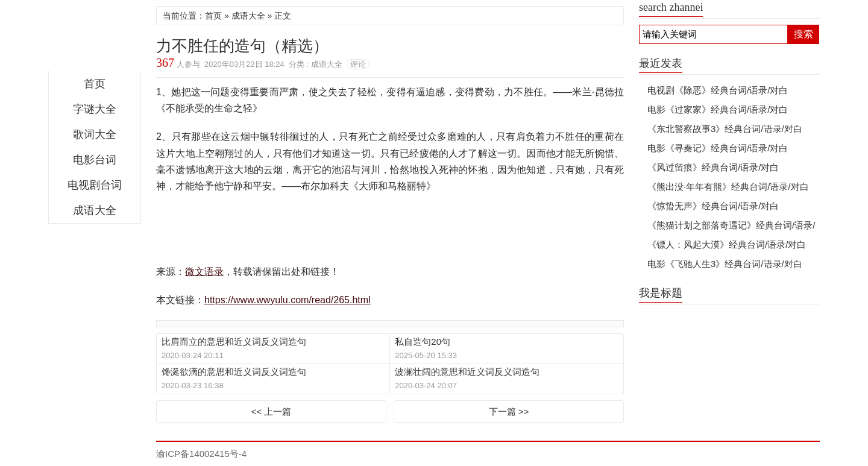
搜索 (804, 34)
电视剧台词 (95, 185)
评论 (358, 64)
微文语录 (95, 39)
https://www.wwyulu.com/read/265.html (288, 300)
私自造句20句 (423, 342)
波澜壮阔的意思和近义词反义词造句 (467, 372)
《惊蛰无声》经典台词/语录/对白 (713, 206)
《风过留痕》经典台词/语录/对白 (713, 167)
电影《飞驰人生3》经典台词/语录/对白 (725, 264)
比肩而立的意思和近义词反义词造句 (234, 342)
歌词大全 (95, 134)
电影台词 (95, 160)
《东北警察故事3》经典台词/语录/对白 (725, 129)
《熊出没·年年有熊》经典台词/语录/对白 (728, 187)
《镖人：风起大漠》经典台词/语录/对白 (727, 244)
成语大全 (95, 210)
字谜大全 (95, 109)
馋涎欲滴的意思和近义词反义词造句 (234, 372)
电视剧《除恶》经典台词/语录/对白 (718, 90)
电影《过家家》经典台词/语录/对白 (718, 109)
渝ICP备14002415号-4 (201, 454)
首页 (95, 84)
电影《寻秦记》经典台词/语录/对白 (718, 148)
